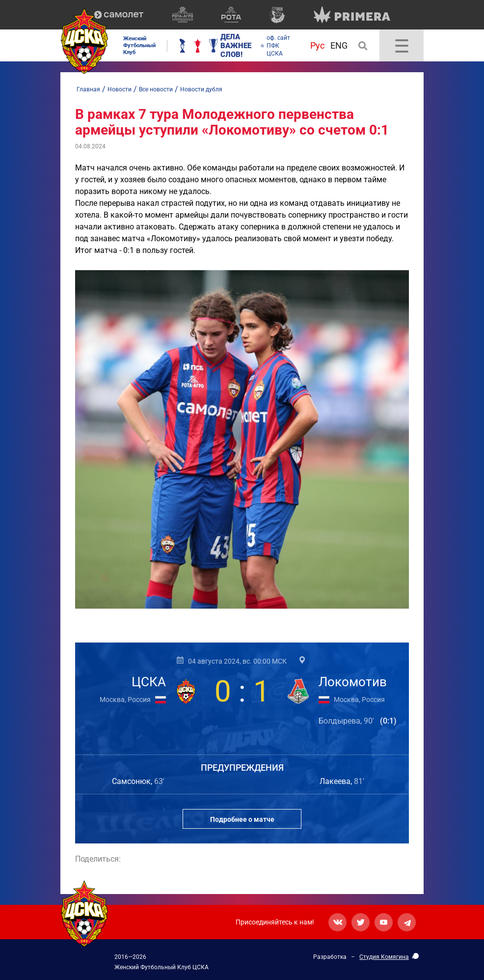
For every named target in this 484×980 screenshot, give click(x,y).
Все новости (156, 89)
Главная (88, 89)
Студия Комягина (384, 957)
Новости (120, 89)
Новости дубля (201, 89)
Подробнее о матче (242, 819)
